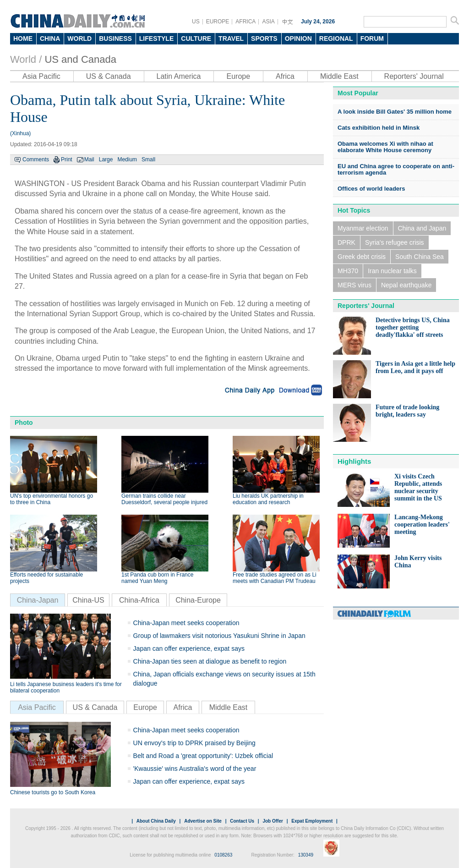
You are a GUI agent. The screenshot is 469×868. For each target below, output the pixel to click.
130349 (306, 855)
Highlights (354, 461)
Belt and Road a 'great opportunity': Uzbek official (203, 756)
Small (148, 159)
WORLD (79, 38)
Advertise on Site (203, 821)
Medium (127, 159)
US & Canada (109, 76)
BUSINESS (115, 38)
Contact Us (242, 821)
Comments (36, 159)
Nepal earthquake (406, 285)
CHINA (50, 38)
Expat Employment (312, 821)
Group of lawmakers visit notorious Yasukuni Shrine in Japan (219, 636)
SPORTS (264, 38)
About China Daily (156, 821)
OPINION (298, 38)
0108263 (223, 855)
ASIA (268, 22)
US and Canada (80, 59)
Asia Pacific (41, 76)
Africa (285, 76)
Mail (89, 159)
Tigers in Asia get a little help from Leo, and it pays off (415, 367)
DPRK (346, 242)
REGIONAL (336, 38)
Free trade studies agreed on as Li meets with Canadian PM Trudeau (275, 578)
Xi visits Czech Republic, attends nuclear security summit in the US (418, 487)
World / (26, 59)
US (196, 22)
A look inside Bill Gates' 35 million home (395, 112)
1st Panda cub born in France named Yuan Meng (157, 578)
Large (106, 159)
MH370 (348, 271)
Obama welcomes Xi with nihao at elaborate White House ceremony (385, 147)
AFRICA (245, 22)
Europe (238, 76)
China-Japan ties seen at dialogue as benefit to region (210, 661)
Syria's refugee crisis (395, 242)
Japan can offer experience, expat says (189, 648)
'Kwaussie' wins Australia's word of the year (195, 769)
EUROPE (218, 22)
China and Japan (422, 228)
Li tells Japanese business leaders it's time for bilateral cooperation (66, 687)
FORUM (372, 38)
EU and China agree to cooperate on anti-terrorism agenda (396, 169)
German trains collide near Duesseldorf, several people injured (164, 499)
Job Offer (273, 821)
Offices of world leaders (371, 189)
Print (67, 159)
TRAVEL (231, 38)
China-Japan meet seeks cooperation (186, 623)
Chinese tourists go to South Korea (53, 792)
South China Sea (420, 257)
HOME (23, 38)
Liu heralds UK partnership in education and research (268, 499)
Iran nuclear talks (392, 271)
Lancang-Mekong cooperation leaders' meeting (422, 525)
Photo (24, 423)
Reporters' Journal (414, 76)
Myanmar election (363, 228)
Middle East (339, 76)
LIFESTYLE (156, 38)
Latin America (179, 76)
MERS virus (354, 285)
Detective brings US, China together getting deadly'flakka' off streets (413, 327)
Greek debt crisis (362, 257)
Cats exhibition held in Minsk (379, 128)
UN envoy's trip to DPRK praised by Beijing (194, 743)
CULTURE (196, 38)
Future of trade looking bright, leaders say (407, 411)
